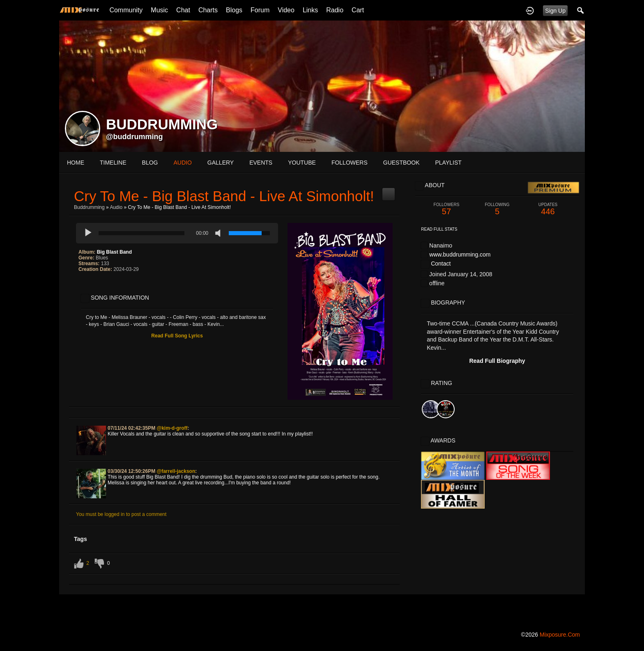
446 (548, 209)
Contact (441, 264)
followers (350, 163)
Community (126, 10)
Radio (335, 10)
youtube (302, 163)
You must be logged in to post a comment (121, 514)
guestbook (401, 163)
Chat (183, 10)
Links (310, 10)
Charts (208, 10)
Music (159, 10)
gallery (221, 163)
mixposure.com (560, 635)
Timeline (113, 163)
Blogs (234, 10)
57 (446, 209)
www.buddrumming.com (460, 254)
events (261, 163)
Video (286, 10)
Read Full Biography (497, 361)
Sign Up (555, 11)
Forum (260, 10)
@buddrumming (135, 137)
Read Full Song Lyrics (177, 336)
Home (76, 163)
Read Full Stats (439, 229)
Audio (116, 207)
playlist (448, 163)
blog (150, 163)
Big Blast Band (114, 252)
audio (182, 163)
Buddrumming (89, 207)
